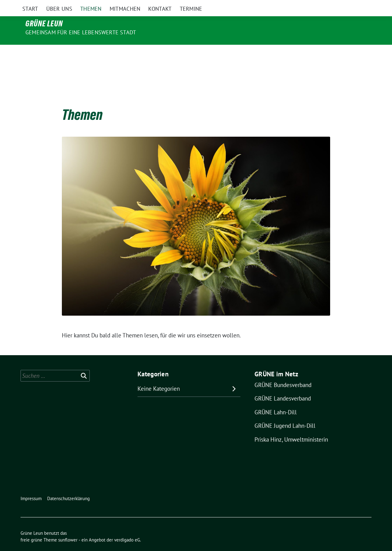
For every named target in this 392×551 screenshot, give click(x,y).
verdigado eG (127, 527)
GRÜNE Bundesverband (283, 372)
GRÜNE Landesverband (283, 386)
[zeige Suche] (361, 5)
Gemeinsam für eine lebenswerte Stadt (81, 32)
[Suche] (352, 5)
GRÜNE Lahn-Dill (276, 399)
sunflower (68, 527)
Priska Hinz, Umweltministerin (291, 427)
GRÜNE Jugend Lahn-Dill (285, 413)
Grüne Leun (44, 24)
